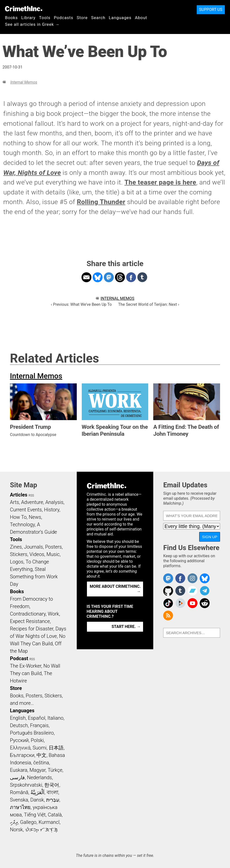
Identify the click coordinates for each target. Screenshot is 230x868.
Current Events (26, 510)
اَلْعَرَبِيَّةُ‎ (38, 792)
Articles (19, 495)
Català (55, 815)
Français (39, 725)
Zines (16, 547)
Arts (14, 502)
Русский (19, 740)
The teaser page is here (160, 182)
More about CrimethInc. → (115, 589)
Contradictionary (28, 614)
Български (22, 755)
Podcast (19, 658)
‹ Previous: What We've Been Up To (81, 304)
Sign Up (210, 537)
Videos (37, 554)
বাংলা (53, 792)
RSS (31, 496)
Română (19, 792)
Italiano (55, 718)
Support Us (211, 10)
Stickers (19, 554)
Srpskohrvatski (26, 785)
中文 (41, 755)
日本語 (56, 748)
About (141, 18)
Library (28, 18)
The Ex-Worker (26, 666)
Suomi (39, 748)
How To (18, 517)
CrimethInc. (24, 9)
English (18, 718)
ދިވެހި (14, 822)
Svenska (19, 800)
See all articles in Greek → (32, 24)
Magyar (38, 770)
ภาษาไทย (20, 807)
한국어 (52, 785)
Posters (54, 547)
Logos (17, 562)
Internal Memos (24, 82)
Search (98, 18)
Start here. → (126, 627)
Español (37, 718)
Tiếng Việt (35, 815)
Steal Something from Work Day (34, 577)
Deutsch (19, 725)
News (35, 517)
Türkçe (55, 770)
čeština (41, 763)
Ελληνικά (20, 748)
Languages (120, 18)
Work (54, 614)
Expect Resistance (30, 621)
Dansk (37, 800)
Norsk (16, 830)
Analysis (54, 502)
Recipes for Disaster (32, 629)
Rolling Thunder (101, 202)
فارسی (17, 777)
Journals (34, 547)
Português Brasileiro (32, 733)
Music (53, 554)
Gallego (28, 822)
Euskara (19, 770)
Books (11, 18)
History (52, 510)
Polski (37, 740)
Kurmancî (49, 822)
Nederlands (39, 777)
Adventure (32, 502)
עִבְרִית (53, 800)
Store (82, 18)
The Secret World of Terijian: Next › (149, 304)
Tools (45, 18)
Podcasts (64, 18)
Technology (22, 525)
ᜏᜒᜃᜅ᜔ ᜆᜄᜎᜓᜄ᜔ (41, 830)
